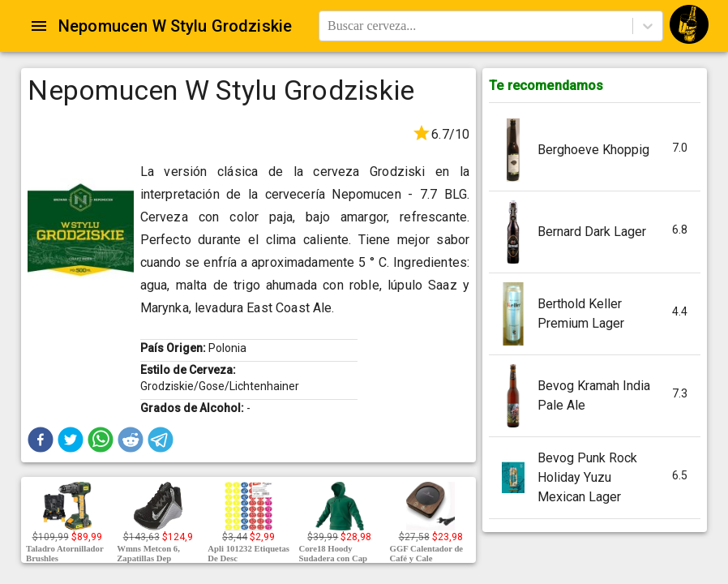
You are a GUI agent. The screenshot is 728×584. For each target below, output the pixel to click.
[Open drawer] (39, 26)
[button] (41, 440)
